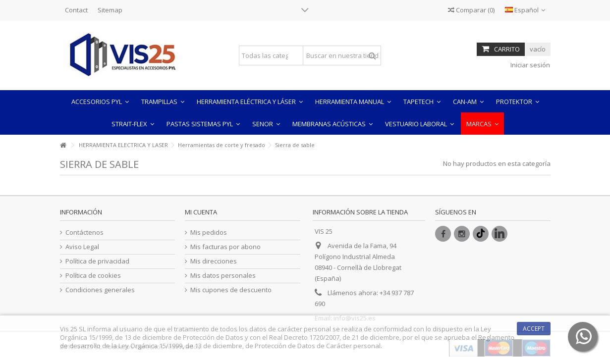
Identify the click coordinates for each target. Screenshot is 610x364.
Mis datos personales (223, 276)
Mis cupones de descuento (231, 290)
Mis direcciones (214, 261)
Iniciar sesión (529, 65)
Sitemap (110, 10)
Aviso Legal (82, 247)
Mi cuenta (201, 212)
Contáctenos (84, 233)
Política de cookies (93, 276)
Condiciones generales (100, 290)
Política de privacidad (97, 261)
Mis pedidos (209, 233)
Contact (76, 10)
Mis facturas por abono (225, 247)
